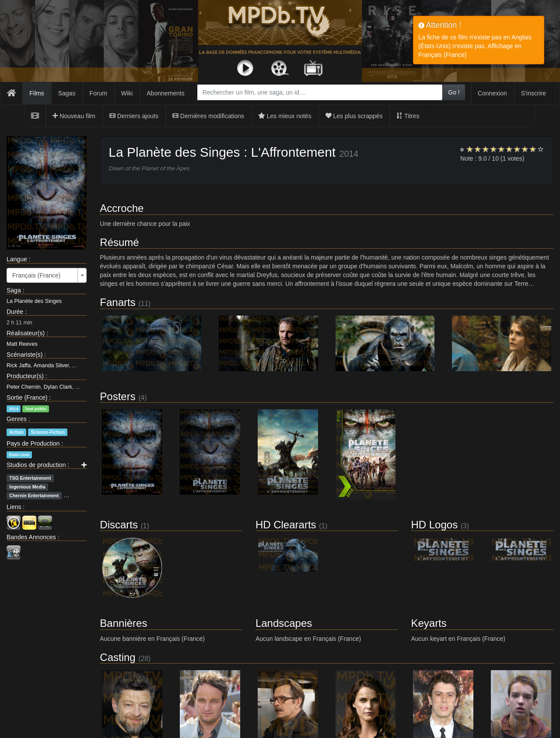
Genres (17, 419)
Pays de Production (33, 443)
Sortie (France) (27, 397)
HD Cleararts (286, 525)
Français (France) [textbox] (36, 275)
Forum (98, 93)
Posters (117, 396)
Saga (14, 290)
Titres (408, 116)
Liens (14, 507)
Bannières (123, 623)
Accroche (122, 208)
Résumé (119, 242)
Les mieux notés (285, 116)
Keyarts (429, 623)
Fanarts (117, 302)
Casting (117, 657)
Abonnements (165, 93)
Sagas (67, 93)
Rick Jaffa (19, 365)
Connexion (492, 93)
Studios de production (36, 465)
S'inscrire (534, 93)
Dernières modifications (208, 116)
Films (37, 93)
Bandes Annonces (31, 537)
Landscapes (284, 623)
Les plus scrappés (354, 116)
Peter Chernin (24, 387)
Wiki (127, 93)
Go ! (454, 92)
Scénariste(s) (24, 355)
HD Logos (434, 525)
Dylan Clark (58, 387)
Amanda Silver (51, 365)
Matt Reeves (22, 344)
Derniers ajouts (134, 116)
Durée (15, 312)
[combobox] (320, 92)
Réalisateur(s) (26, 333)
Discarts (119, 525)
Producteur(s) (25, 376)
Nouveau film (74, 116)
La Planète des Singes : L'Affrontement (222, 152)
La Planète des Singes (34, 301)
